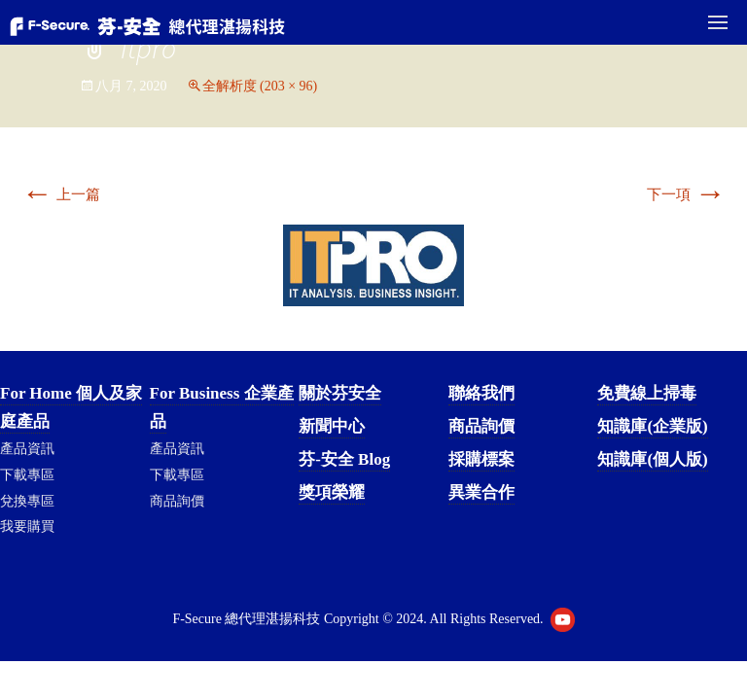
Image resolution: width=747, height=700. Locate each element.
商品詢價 (177, 501)
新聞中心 (332, 426)
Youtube (563, 620)
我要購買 (27, 526)
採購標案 (481, 459)
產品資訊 (27, 449)
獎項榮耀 (332, 492)
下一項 (686, 194)
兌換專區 (27, 501)
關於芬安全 (340, 393)
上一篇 (61, 194)
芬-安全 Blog (344, 459)
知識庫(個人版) (652, 459)
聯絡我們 (481, 393)
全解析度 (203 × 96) (260, 86)
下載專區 (27, 475)
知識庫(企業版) (652, 426)
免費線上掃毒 (647, 393)
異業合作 (481, 492)
